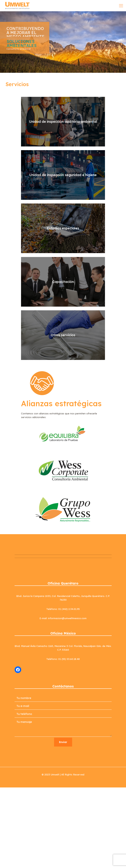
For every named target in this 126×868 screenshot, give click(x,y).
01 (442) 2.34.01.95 (69, 609)
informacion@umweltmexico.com (67, 618)
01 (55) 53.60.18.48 (69, 659)
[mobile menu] (121, 6)
